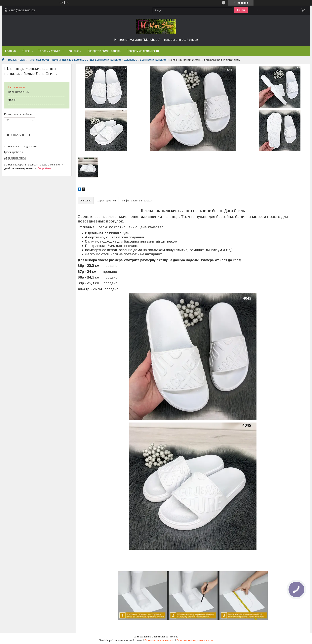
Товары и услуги (49, 51)
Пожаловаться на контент (159, 640)
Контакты (75, 51)
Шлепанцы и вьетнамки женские (145, 60)
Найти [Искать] (241, 10)
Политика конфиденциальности (195, 640)
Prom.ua (174, 637)
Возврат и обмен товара (104, 51)
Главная (11, 51)
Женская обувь (40, 60)
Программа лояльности (143, 51)
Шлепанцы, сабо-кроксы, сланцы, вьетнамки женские (87, 60)
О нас (26, 51)
